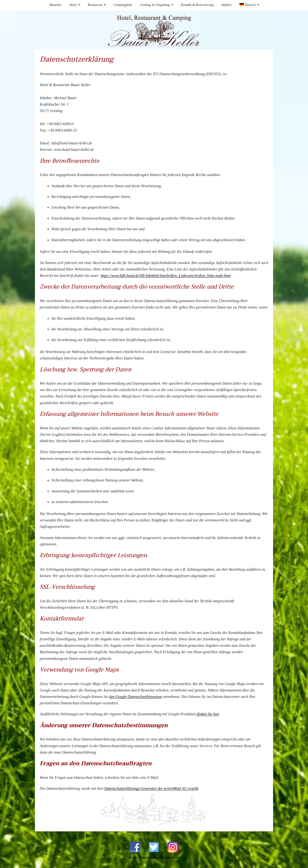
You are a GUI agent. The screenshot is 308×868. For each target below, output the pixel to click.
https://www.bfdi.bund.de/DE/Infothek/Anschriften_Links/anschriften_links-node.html (166, 276)
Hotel (73, 5)
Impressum (149, 857)
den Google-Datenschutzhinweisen (136, 697)
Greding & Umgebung (155, 5)
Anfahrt (227, 5)
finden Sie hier (208, 714)
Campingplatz (123, 5)
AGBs (132, 857)
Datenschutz (171, 857)
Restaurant (95, 5)
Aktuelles (55, 5)
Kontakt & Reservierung (197, 5)
